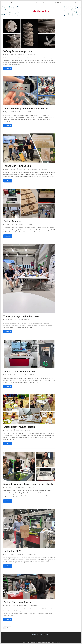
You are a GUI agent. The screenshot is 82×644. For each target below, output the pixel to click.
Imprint (54, 642)
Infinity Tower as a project (18, 51)
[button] (75, 3)
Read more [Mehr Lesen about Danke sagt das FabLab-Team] (8, 331)
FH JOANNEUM (25, 642)
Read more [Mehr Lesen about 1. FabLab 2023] (8, 566)
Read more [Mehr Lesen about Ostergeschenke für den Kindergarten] (8, 444)
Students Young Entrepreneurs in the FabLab (28, 484)
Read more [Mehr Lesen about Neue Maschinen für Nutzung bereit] (8, 387)
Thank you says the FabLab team (21, 316)
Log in (59, 642)
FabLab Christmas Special (17, 166)
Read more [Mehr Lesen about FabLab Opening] (8, 236)
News (29, 55)
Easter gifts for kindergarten (19, 427)
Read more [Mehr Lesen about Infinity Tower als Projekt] (8, 68)
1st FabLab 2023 (12, 551)
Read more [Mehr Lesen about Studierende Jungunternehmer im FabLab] (8, 501)
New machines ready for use (19, 371)
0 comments (44, 169)
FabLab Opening (12, 221)
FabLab (33, 55)
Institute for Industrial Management (41, 642)
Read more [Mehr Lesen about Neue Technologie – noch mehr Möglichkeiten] (8, 126)
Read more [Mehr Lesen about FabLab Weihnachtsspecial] (8, 181)
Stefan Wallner (20, 55)
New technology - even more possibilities (26, 108)
